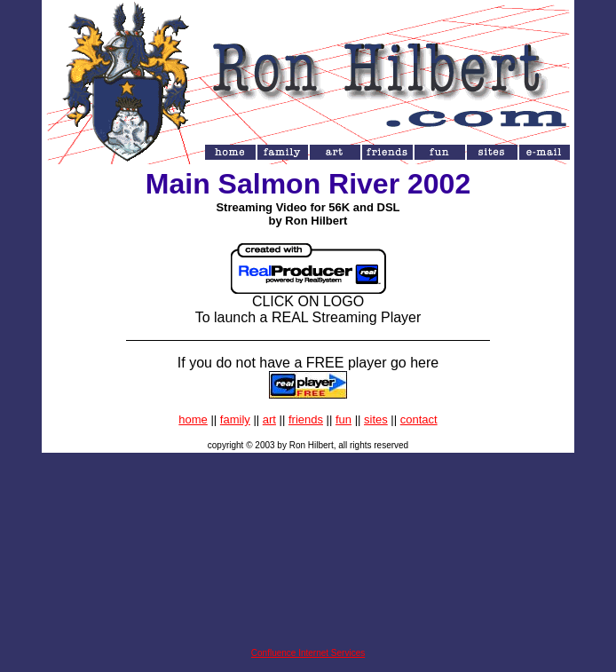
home (193, 419)
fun (344, 419)
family (235, 419)
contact (419, 419)
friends (306, 419)
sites (376, 419)
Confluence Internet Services (308, 653)
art (269, 419)
